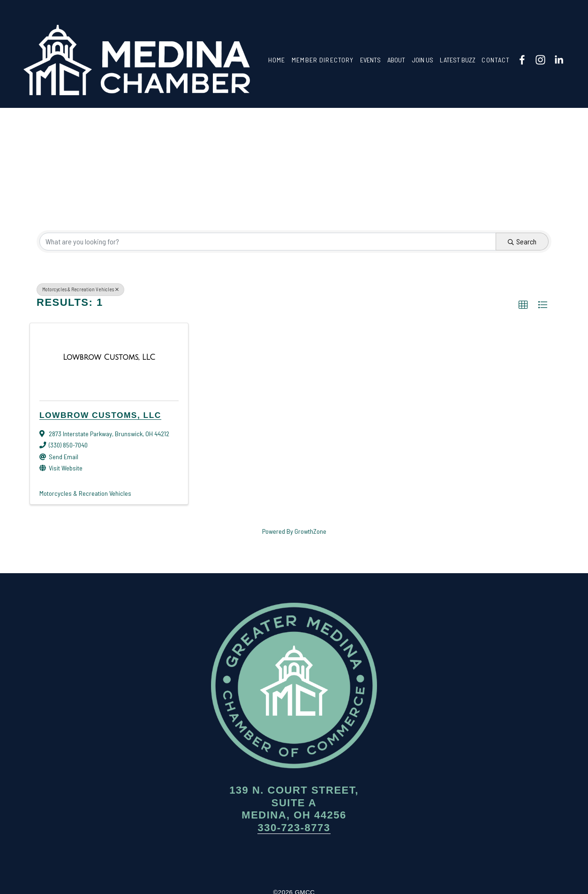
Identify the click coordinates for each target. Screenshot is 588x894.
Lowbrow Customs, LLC (100, 415)
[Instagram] (540, 60)
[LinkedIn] (559, 60)
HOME (277, 60)
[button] (523, 305)
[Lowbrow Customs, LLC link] (109, 357)
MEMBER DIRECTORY (323, 60)
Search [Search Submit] (522, 241)
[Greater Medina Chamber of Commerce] (522, 60)
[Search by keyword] (268, 242)
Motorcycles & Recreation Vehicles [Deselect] (80, 289)
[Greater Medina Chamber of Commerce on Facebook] (266, 861)
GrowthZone (310, 531)
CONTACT (496, 60)
